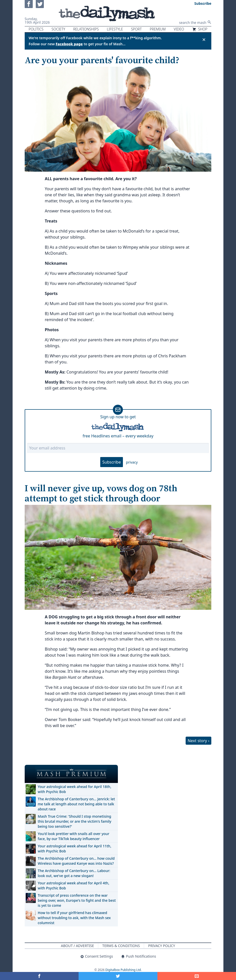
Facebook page (69, 44)
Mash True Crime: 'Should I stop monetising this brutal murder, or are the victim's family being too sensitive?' (75, 821)
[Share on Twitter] (118, 976)
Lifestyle (115, 29)
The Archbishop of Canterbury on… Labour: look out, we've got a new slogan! (74, 873)
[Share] (197, 976)
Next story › (198, 741)
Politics (36, 29)
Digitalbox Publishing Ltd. (123, 970)
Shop (200, 29)
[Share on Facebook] (39, 976)
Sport (136, 29)
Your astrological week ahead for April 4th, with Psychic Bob (74, 885)
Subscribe (111, 462)
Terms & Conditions (121, 946)
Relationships (86, 29)
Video (179, 29)
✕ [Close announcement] (204, 40)
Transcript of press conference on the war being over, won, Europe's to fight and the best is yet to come (77, 900)
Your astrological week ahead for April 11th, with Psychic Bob (75, 849)
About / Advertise (77, 946)
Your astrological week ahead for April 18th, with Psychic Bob (75, 789)
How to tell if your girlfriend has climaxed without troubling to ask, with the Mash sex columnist (74, 918)
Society (58, 29)
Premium (158, 29)
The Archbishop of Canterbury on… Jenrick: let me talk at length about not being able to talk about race (76, 804)
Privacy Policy (162, 946)
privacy (132, 462)
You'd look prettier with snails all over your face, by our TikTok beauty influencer (74, 836)
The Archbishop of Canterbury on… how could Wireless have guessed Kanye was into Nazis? (76, 861)
